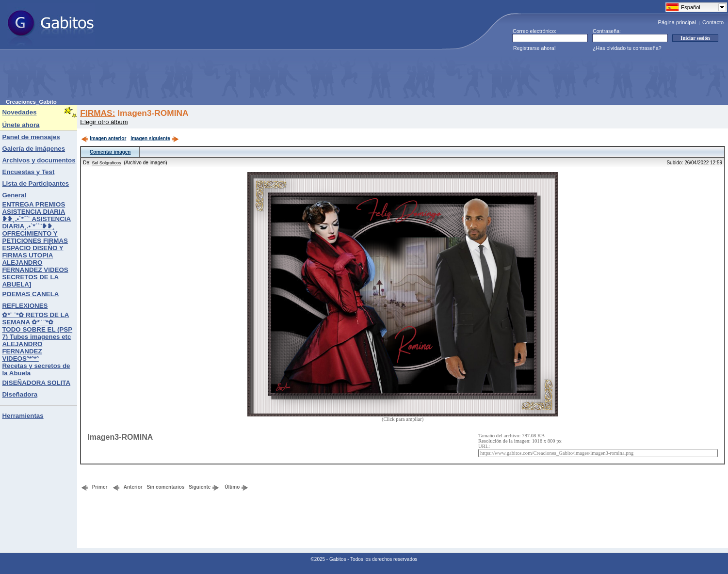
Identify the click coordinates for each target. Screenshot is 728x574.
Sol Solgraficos (107, 163)
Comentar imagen (110, 152)
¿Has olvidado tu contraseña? (627, 48)
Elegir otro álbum (104, 122)
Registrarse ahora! (534, 48)
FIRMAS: (97, 113)
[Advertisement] (182, 77)
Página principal (677, 22)
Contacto (713, 22)
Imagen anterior (104, 138)
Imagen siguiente (155, 138)
